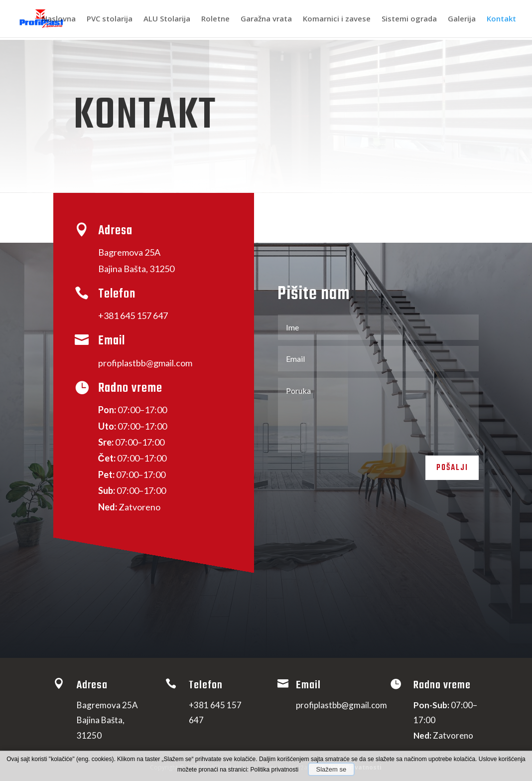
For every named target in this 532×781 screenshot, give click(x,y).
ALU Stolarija (167, 20)
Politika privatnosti (275, 770)
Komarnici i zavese (337, 20)
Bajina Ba (136, 269)
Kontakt (501, 20)
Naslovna (59, 20)
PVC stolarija (110, 20)
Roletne (215, 20)
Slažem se (332, 769)
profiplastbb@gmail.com (145, 363)
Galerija (462, 20)
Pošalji (448, 471)
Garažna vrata (266, 20)
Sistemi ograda (409, 20)
